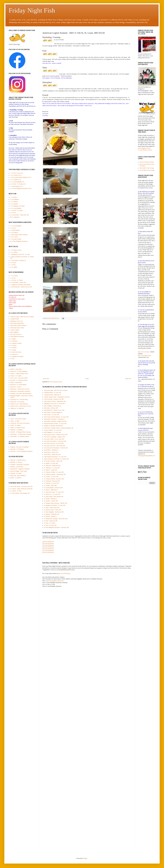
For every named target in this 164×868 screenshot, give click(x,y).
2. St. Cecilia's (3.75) (16, 175)
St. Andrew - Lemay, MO (51, 470)
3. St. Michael (14, 202)
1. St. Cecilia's (14, 276)
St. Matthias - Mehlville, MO (52, 514)
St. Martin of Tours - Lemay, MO (53, 510)
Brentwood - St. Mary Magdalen (19, 371)
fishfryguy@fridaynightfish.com (146, 456)
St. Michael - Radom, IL (50, 516)
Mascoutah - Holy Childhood (18, 476)
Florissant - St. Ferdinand (17, 449)
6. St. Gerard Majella (16, 208)
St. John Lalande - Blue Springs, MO (54, 497)
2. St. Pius (13, 228)
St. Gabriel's (14, 348)
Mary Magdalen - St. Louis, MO (52, 432)
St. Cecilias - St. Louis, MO (51, 477)
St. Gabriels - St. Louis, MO (51, 483)
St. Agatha (13, 339)
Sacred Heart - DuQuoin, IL (51, 450)
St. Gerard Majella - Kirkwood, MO (53, 488)
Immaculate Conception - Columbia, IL (54, 419)
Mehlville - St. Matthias (17, 430)
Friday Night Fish (32, 10)
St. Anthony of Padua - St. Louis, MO (54, 472)
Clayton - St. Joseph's (16, 376)
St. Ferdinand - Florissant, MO (52, 481)
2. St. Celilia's (14, 252)
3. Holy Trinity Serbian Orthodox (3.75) (21, 177)
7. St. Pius (13, 265)
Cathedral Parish (15, 319)
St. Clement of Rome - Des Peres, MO (54, 479)
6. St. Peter (13, 263)
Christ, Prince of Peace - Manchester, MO (55, 401)
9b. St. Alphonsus (15, 217)
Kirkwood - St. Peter (16, 387)
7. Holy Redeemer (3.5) (17, 186)
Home (87, 379)
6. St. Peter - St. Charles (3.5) (18, 184)
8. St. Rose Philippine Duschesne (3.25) (21, 188)
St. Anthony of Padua (16, 343)
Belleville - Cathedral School (18, 460)
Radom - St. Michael (16, 478)
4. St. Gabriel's (14, 204)
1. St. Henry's (14, 197)
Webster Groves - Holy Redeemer (19, 404)
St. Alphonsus (14, 341)
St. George (13, 350)
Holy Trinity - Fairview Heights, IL (53, 412)
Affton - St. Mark (15, 421)
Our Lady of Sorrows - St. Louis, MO (54, 443)
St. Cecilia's (13, 345)
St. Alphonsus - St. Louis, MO (52, 468)
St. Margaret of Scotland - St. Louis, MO (55, 505)
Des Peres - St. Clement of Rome (19, 380)
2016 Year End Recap (48, 543)
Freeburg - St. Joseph (16, 473)
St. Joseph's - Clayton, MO (51, 501)
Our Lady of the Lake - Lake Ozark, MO (55, 446)
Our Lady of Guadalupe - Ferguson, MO (55, 437)
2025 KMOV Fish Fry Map (147, 168)
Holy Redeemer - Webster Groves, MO (54, 410)
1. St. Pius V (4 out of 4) (17, 173)
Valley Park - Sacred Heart (17, 402)
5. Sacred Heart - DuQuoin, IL (18, 260)
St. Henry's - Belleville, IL (51, 490)
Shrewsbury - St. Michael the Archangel (21, 434)
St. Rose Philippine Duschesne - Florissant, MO (56, 527)
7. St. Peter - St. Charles (17, 210)
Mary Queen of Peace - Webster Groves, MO (56, 435)
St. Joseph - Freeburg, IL (50, 499)
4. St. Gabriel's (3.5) (16, 180)
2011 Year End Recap (48, 551)
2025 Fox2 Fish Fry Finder (147, 162)
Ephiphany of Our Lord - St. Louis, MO (54, 404)
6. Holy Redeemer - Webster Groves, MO (21, 287)
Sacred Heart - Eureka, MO (51, 452)
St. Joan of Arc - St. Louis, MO (52, 494)
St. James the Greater (16, 352)
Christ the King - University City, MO (54, 399)
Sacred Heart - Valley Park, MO (52, 454)
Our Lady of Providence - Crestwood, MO (55, 441)
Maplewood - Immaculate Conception (20, 391)
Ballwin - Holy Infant (16, 369)
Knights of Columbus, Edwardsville (53, 426)
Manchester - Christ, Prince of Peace (20, 389)
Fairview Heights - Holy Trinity (19, 471)
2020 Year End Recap (48, 541)
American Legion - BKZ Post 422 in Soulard (56, 390)
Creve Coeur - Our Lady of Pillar (19, 378)
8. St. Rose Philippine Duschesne (19, 241)
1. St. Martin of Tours (16, 250)
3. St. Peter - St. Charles (17, 280)
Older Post (128, 379)
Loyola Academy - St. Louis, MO (53, 430)
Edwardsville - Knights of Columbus (20, 469)
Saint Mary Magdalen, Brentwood (55, 581)
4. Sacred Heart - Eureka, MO (18, 282)
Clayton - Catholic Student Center (19, 374)
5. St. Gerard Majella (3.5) (17, 182)
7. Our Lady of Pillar (16, 239)
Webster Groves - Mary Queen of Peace (21, 406)
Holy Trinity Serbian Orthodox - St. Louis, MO (56, 417)
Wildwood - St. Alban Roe (17, 408)
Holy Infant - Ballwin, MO (51, 408)
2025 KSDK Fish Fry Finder (147, 170)
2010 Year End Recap (48, 552)
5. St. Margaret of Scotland (17, 206)
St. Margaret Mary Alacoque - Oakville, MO (56, 503)
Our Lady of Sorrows (16, 334)
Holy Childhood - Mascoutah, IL (53, 406)
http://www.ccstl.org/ (143, 352)
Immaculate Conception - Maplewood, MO (55, 421)
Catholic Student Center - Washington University (57, 397)
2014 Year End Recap (48, 545)
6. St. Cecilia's (14, 237)
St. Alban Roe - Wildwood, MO (52, 466)
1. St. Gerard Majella (16, 226)
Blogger (85, 858)
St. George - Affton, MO (50, 485)
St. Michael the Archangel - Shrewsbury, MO (56, 519)
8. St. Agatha (14, 267)
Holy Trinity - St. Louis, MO (51, 415)
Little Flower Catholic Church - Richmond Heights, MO (59, 428)
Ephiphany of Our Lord (16, 321)
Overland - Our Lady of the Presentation (21, 393)
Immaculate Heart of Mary (17, 328)
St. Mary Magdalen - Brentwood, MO (54, 512)
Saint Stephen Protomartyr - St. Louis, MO (55, 457)
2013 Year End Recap (48, 547)
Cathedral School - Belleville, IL (53, 395)
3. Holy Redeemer (15, 230)
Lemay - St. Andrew (16, 425)
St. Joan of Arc (14, 354)
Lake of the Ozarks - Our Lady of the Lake (22, 486)
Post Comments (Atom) (56, 382)
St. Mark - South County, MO (52, 508)
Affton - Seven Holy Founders (18, 419)
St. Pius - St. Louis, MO (50, 525)
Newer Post (46, 379)
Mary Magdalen (14, 332)
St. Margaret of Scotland (17, 356)
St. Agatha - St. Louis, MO (51, 463)
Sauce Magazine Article (144, 148)
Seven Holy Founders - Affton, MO (53, 461)
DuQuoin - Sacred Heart (17, 467)
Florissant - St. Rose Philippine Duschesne (21, 451)
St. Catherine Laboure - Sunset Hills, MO (55, 474)
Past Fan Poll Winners (65, 573)
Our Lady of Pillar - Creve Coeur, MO (54, 439)
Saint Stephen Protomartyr (17, 337)
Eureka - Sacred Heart (16, 382)
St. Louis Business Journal (145, 150)
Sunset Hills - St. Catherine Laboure (20, 436)
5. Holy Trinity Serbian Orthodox (19, 235)
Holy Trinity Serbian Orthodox (18, 325)
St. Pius (12, 359)
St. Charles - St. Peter (16, 491)
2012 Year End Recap (48, 549)
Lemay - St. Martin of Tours (18, 428)
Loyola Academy (15, 330)
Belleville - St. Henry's (16, 462)
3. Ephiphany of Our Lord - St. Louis (20, 254)
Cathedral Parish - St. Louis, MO (53, 393)
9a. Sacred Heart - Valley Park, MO (20, 215)
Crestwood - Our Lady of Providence (20, 423)
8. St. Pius (13, 213)
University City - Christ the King (19, 399)
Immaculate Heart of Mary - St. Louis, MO (55, 424)
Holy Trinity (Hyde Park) (17, 323)
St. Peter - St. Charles (50, 523)
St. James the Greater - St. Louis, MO (54, 492)
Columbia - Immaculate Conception (20, 465)
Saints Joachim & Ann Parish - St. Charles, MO (56, 459)
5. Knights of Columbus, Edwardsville (20, 285)
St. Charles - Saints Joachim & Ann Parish (21, 489)
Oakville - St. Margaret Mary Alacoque (21, 432)
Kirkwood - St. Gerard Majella (18, 385)
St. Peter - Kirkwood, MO (51, 521)
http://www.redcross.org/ (144, 355)
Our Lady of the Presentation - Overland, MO (56, 448)
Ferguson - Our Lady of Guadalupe (19, 447)
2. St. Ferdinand (14, 199)
